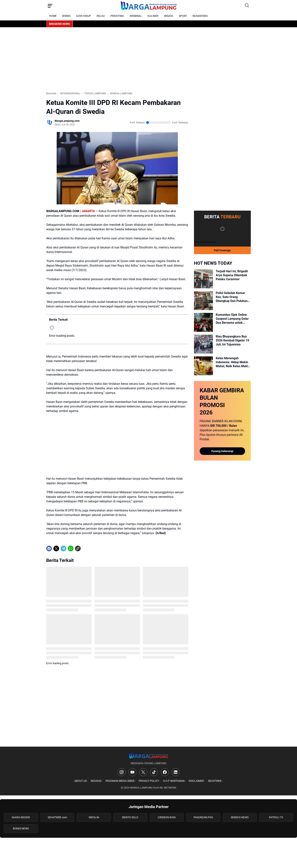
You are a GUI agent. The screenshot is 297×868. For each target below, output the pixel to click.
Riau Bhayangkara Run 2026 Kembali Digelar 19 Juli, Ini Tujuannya (232, 340)
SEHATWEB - (215, 781)
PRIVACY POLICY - (149, 781)
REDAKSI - (97, 781)
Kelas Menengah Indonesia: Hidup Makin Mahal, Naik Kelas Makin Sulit (233, 362)
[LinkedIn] (176, 772)
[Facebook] (49, 548)
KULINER (153, 16)
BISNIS (66, 16)
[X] (56, 548)
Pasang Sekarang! (222, 451)
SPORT (183, 16)
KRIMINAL (136, 16)
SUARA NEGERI (21, 817)
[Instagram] (122, 772)
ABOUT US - (81, 781)
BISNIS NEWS (21, 828)
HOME (53, 16)
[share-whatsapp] (85, 548)
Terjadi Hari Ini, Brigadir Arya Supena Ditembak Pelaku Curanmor (232, 275)
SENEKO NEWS (240, 817)
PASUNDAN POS (203, 817)
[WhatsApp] (71, 548)
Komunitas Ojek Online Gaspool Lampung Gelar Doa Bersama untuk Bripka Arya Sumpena (232, 319)
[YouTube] (132, 772)
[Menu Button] (50, 6)
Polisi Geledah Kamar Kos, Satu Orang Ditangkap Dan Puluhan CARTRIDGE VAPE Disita (232, 297)
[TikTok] (154, 772)
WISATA (169, 16)
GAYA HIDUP (84, 16)
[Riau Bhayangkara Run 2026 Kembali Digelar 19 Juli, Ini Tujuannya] (203, 344)
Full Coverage (222, 250)
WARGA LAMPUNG (141, 788)
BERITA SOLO (130, 817)
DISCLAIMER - (197, 781)
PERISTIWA (117, 16)
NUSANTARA (200, 16)
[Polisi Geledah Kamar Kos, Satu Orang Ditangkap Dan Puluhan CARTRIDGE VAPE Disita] (203, 301)
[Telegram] (63, 548)
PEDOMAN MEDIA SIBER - (121, 781)
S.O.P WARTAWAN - (174, 781)
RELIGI (101, 16)
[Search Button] (247, 6)
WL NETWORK (168, 788)
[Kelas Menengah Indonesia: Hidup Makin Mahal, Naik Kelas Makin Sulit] (203, 366)
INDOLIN (94, 817)
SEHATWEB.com (57, 817)
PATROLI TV (276, 817)
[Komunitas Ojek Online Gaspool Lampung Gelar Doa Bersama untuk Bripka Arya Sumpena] (203, 322)
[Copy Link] (78, 548)
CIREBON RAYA (167, 817)
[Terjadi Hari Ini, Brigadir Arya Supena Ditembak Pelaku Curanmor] (203, 279)
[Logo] (148, 755)
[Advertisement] (148, 59)
